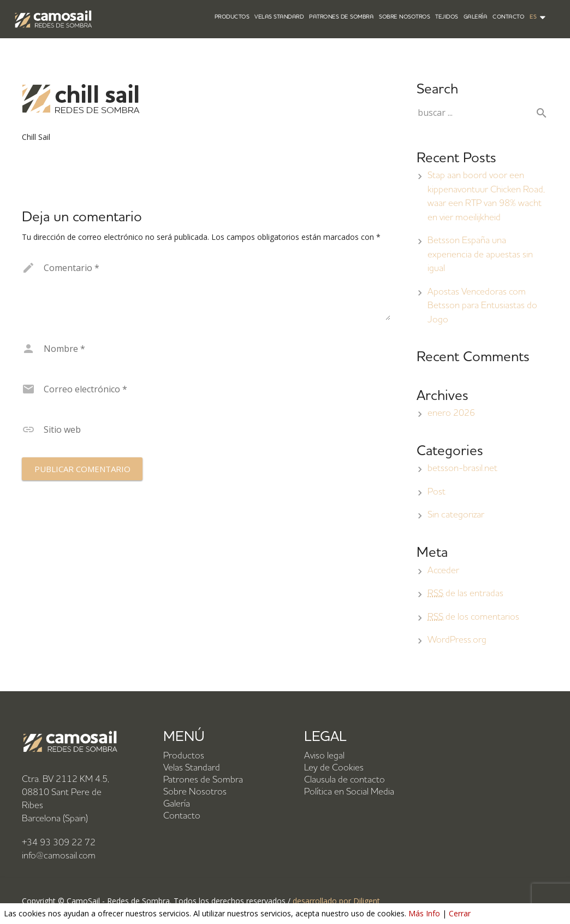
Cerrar (460, 913)
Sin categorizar (456, 515)
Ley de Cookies (334, 768)
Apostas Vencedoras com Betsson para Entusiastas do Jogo (482, 306)
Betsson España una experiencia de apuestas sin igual (480, 255)
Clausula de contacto (345, 780)
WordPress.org (457, 640)
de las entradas (465, 594)
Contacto (182, 816)
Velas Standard (192, 768)
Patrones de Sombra (203, 780)
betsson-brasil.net (462, 469)
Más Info (424, 913)
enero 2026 (451, 413)
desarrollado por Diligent (336, 901)
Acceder (443, 571)
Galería (177, 804)
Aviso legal (324, 756)
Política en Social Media (349, 792)
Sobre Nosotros (195, 792)
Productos (184, 756)
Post (437, 492)
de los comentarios (473, 617)
